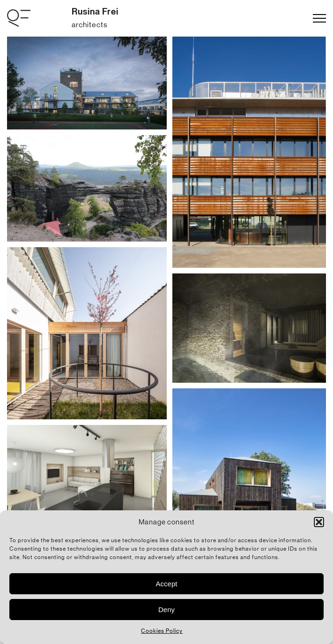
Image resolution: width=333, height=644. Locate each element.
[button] (319, 522)
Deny (166, 610)
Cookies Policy (162, 631)
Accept (167, 584)
